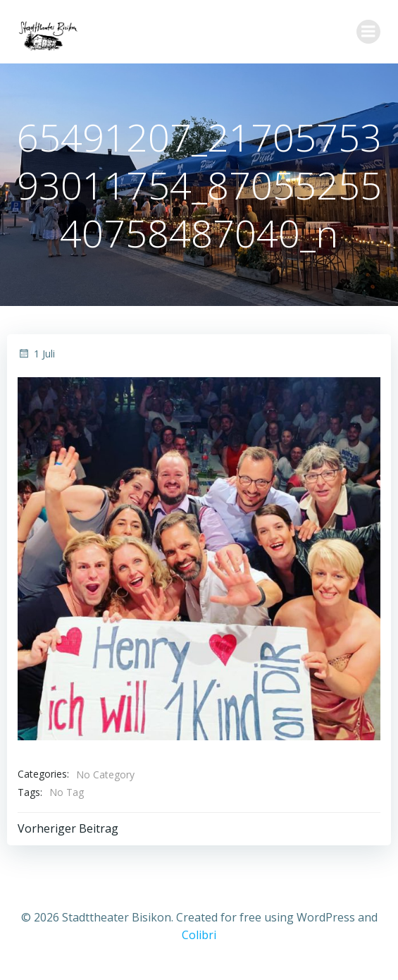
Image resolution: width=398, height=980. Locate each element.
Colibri (199, 935)
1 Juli (36, 354)
